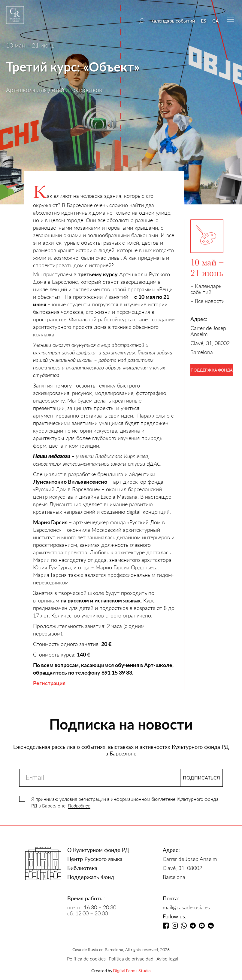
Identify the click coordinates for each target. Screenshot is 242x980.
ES (204, 21)
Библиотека (82, 868)
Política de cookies (86, 959)
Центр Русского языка (95, 859)
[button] (230, 19)
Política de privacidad (131, 959)
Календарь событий (173, 21)
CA (216, 21)
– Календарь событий (206, 289)
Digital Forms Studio (132, 971)
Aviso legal (167, 959)
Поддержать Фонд (91, 877)
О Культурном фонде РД (98, 850)
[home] (15, 18)
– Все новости (207, 301)
